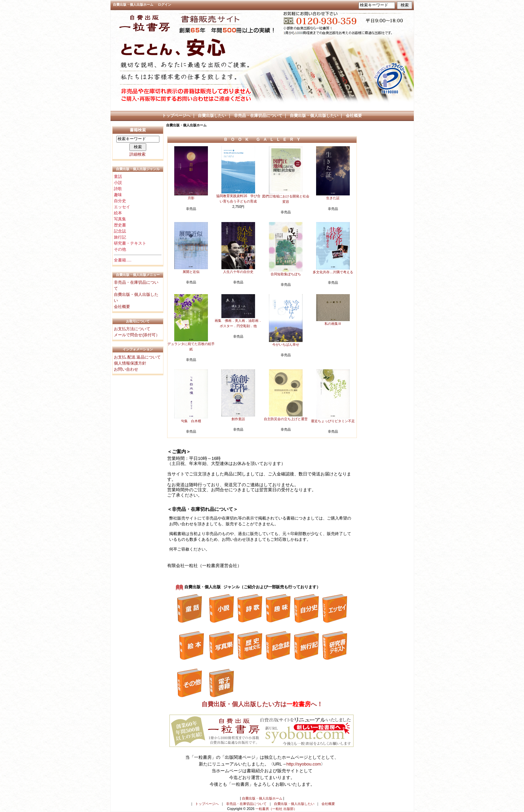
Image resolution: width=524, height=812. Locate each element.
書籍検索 (138, 130)
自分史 (120, 201)
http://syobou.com (304, 764)
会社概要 (354, 116)
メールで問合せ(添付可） (137, 335)
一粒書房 (299, 705)
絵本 (118, 213)
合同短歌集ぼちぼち (286, 274)
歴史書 (120, 225)
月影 (191, 198)
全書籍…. (122, 260)
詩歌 (118, 189)
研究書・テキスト (130, 243)
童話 (118, 177)
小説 (118, 183)
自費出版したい (212, 116)
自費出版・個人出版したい (314, 116)
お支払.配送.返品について (137, 357)
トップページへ (176, 116)
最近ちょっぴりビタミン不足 (333, 421)
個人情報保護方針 (130, 363)
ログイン (164, 5)
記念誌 (120, 231)
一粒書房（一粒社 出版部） (276, 809)
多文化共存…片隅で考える (333, 272)
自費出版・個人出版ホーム (133, 5)
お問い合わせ (126, 369)
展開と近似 (191, 272)
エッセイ (122, 207)
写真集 (120, 219)
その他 (120, 249)
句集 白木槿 (191, 421)
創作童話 (238, 419)
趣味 (118, 195)
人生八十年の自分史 (238, 272)
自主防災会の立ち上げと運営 (286, 419)
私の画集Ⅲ (333, 324)
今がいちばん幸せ (286, 345)
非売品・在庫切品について (258, 116)
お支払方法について (132, 329)
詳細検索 (137, 154)
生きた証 (333, 198)
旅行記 (120, 237)
